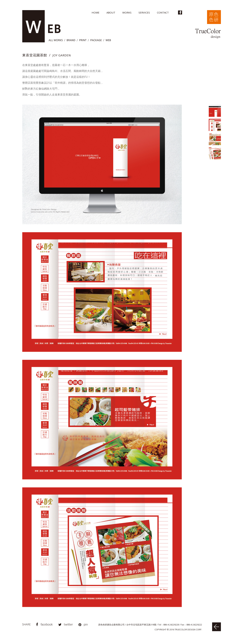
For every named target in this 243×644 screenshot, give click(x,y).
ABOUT (111, 12)
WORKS (127, 12)
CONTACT (163, 12)
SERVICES (144, 12)
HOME (96, 12)
